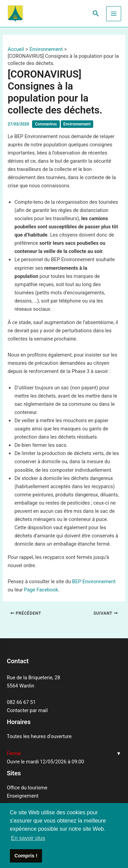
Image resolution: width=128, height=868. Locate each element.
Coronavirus (46, 124)
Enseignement (23, 796)
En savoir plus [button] (28, 838)
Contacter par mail (27, 710)
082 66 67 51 (21, 702)
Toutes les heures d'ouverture (39, 736)
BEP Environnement (94, 582)
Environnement (77, 124)
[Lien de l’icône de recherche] (96, 14)
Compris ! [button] (26, 856)
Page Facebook (41, 590)
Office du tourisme (27, 788)
